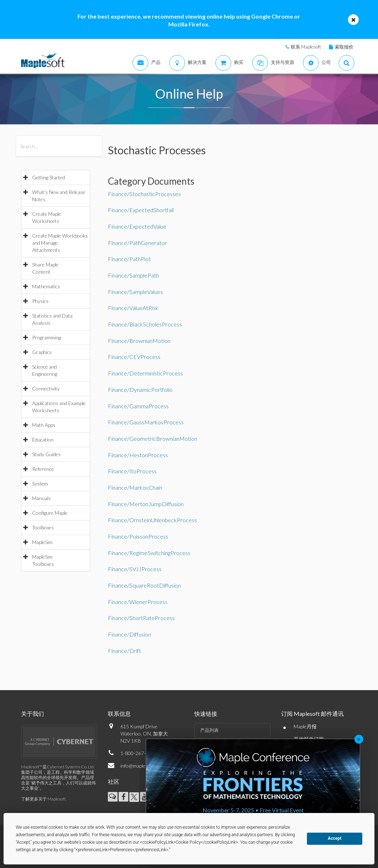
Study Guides (46, 454)
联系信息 (119, 714)
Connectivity (46, 388)
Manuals (41, 498)
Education (43, 440)
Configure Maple (50, 513)
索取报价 (344, 47)
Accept (335, 838)
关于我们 (33, 714)
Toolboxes (43, 527)
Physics (40, 301)
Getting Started (49, 177)
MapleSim (42, 542)
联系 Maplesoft (306, 47)
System (40, 483)
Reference (43, 469)
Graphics (42, 352)
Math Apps (44, 425)
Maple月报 (305, 726)
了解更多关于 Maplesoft (43, 799)
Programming (46, 337)
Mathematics (46, 286)
